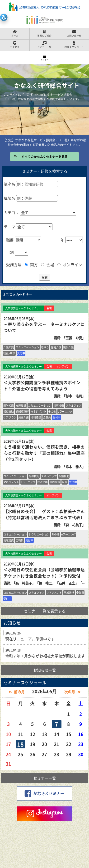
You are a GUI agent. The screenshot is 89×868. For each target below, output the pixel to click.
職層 (10, 240)
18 (20, 744)
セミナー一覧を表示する (45, 611)
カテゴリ (11, 212)
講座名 (9, 184)
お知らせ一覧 (45, 670)
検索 (45, 277)
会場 (48, 265)
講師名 (9, 198)
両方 (31, 265)
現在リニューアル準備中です (30, 639)
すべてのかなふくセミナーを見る (44, 156)
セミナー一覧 (45, 778)
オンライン (70, 265)
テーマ (9, 227)
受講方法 (14, 265)
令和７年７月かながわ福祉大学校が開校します (45, 656)
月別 (10, 252)
